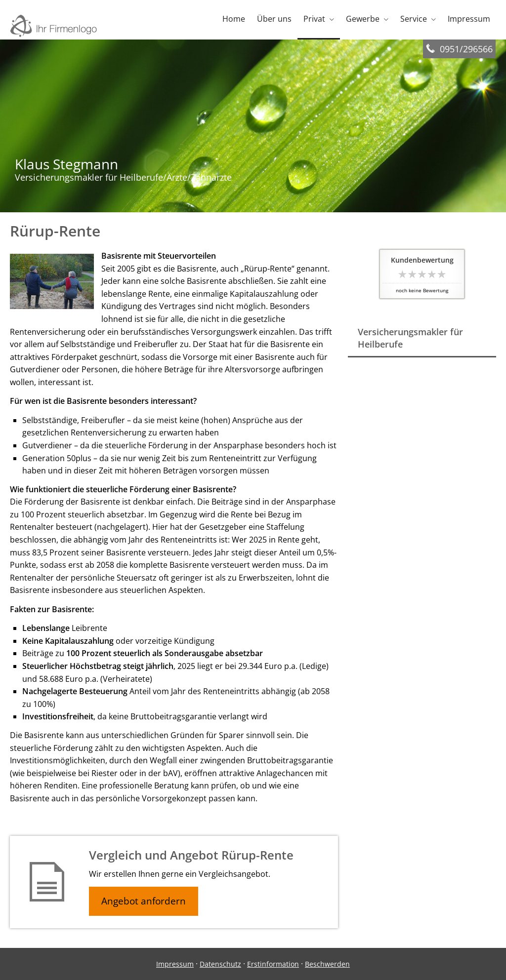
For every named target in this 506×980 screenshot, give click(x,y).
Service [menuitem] (414, 19)
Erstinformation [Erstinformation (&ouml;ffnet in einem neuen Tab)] (273, 964)
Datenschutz (220, 964)
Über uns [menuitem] (274, 19)
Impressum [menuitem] (469, 19)
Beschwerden (327, 964)
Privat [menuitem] (314, 19)
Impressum (175, 964)
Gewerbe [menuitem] (363, 19)
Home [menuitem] (234, 19)
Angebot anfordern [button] (144, 901)
